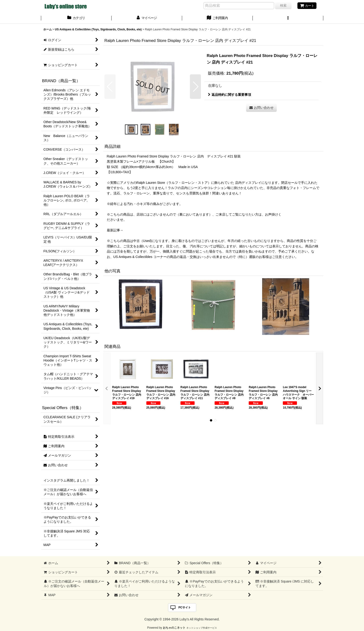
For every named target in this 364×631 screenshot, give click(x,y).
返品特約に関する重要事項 (230, 95)
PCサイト (185, 607)
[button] (288, 18)
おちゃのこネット (174, 628)
